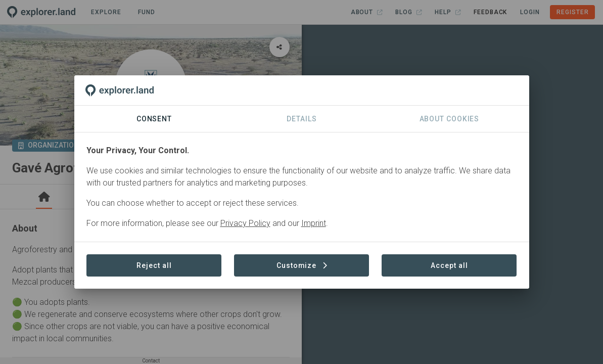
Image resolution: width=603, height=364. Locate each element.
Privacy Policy (245, 223)
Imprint (314, 223)
